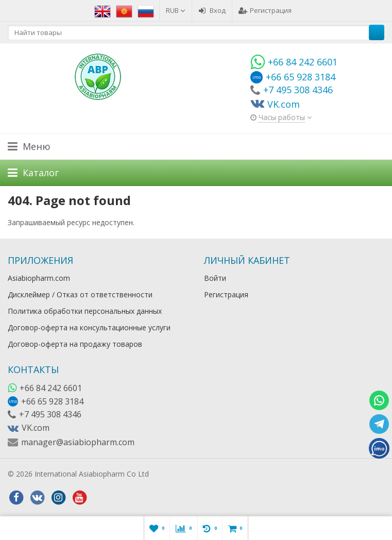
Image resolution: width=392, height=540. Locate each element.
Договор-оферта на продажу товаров (75, 344)
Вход (212, 10)
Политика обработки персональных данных (85, 311)
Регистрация (265, 10)
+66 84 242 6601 (51, 388)
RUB (176, 10)
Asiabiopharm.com (39, 278)
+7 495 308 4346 (50, 414)
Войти (215, 278)
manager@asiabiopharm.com (78, 442)
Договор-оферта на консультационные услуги (89, 327)
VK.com (36, 428)
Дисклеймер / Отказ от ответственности (80, 294)
